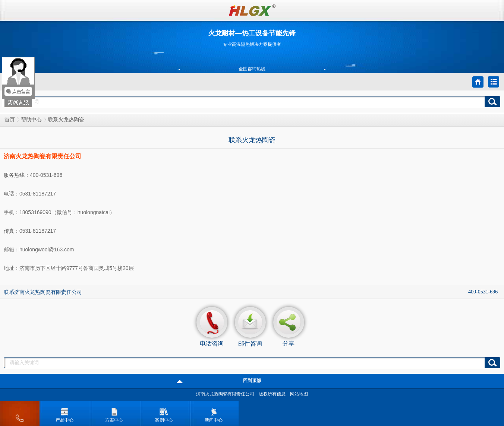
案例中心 (164, 413)
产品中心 (64, 413)
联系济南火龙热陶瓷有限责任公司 (43, 292)
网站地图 (299, 394)
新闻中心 (214, 413)
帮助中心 (31, 120)
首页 (10, 120)
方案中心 (114, 413)
